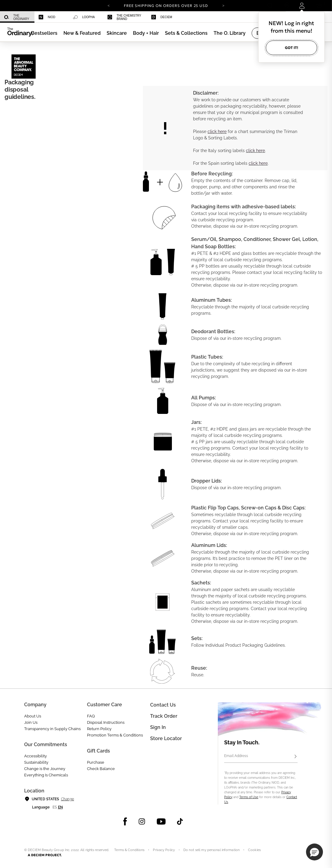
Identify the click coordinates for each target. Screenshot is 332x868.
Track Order (164, 716)
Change (68, 799)
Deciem (162, 17)
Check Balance (101, 769)
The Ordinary (17, 17)
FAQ (91, 716)
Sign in (158, 727)
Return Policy (99, 729)
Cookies (254, 850)
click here (217, 132)
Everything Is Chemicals (46, 775)
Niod (47, 17)
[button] (82, 33)
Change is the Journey (45, 769)
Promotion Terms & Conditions (115, 735)
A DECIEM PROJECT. (45, 855)
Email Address (236, 756)
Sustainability (36, 762)
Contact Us (163, 705)
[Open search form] (270, 6)
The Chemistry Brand (124, 17)
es (55, 807)
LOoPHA (84, 17)
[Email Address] (261, 757)
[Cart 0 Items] (320, 6)
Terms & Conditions (129, 850)
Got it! (292, 48)
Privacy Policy (164, 850)
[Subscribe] (296, 757)
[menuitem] (17, 17)
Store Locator (166, 738)
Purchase (96, 762)
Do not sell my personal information (211, 850)
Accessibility (35, 756)
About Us (33, 716)
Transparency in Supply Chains (52, 729)
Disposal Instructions (106, 722)
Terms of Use (249, 797)
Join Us (31, 722)
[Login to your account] (303, 6)
